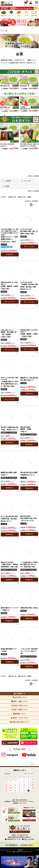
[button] (36, 205)
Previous (1, 24)
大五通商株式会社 (22, 835)
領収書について (19, 714)
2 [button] (34, 205)
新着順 (29, 197)
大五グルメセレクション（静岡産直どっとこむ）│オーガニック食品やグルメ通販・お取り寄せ (21, 851)
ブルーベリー (5, 13)
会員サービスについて (20, 718)
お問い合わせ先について (19, 722)
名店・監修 (27, 13)
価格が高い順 (22, 197)
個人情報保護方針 (12, 845)
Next (38, 24)
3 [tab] (20, 28)
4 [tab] (22, 28)
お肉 (12, 13)
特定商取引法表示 (27, 845)
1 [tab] (17, 28)
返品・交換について (19, 709)
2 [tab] (19, 28)
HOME (2, 31)
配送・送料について (19, 701)
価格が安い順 (12, 197)
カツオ (20, 13)
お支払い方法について (20, 705)
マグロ (35, 13)
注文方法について (20, 697)
